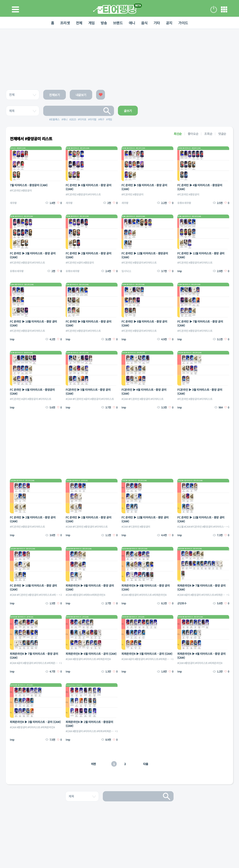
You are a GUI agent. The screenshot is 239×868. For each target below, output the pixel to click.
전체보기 (55, 95)
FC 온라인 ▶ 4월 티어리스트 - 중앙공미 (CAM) (200, 187)
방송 (104, 23)
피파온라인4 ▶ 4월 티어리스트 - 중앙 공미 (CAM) (201, 656)
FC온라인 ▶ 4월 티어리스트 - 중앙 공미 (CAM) (144, 392)
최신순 (178, 134)
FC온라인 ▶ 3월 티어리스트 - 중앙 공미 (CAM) (200, 392)
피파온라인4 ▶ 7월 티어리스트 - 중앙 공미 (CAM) (201, 587)
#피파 (99, 731)
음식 (144, 23)
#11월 (180, 527)
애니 (132, 23)
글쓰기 (128, 111)
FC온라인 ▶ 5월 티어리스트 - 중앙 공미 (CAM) (88, 392)
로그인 (214, 9)
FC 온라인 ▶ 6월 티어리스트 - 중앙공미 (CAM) (32, 392)
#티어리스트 (94, 194)
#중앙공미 (26, 190)
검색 (107, 111)
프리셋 (65, 23)
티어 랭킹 (115, 9)
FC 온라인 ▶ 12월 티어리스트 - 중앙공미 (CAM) (145, 255)
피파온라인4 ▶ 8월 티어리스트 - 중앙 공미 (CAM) (146, 587)
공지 (169, 23)
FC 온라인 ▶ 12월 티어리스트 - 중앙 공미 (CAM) (145, 519)
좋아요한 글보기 (101, 95)
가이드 (183, 23)
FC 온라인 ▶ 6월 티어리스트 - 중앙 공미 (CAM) (88, 187)
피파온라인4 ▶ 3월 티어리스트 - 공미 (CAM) (35, 722)
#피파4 (56, 595)
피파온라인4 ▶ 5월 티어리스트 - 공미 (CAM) (147, 654)
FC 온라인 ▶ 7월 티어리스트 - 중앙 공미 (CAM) (200, 323)
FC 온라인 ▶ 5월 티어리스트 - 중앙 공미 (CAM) (144, 187)
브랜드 (118, 23)
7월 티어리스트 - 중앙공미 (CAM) (29, 185)
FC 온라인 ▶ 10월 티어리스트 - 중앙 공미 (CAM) (33, 323)
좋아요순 (193, 134)
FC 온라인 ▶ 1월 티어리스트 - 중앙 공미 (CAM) (88, 519)
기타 (157, 23)
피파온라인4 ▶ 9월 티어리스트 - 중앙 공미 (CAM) (90, 587)
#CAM (69, 399)
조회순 (208, 134)
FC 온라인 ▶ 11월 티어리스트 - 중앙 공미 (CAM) (201, 255)
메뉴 (224, 9)
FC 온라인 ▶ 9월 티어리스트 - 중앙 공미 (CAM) (88, 323)
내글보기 (81, 95)
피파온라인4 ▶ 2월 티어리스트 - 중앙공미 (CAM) (89, 724)
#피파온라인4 (98, 595)
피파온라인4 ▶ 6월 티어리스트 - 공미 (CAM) (91, 654)
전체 (79, 23)
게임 (91, 23)
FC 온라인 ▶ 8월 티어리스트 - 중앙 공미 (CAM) (144, 323)
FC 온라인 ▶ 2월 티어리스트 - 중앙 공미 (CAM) (88, 255)
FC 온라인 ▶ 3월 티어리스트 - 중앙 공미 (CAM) (33, 255)
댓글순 (222, 134)
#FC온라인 (15, 190)
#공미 (80, 263)
